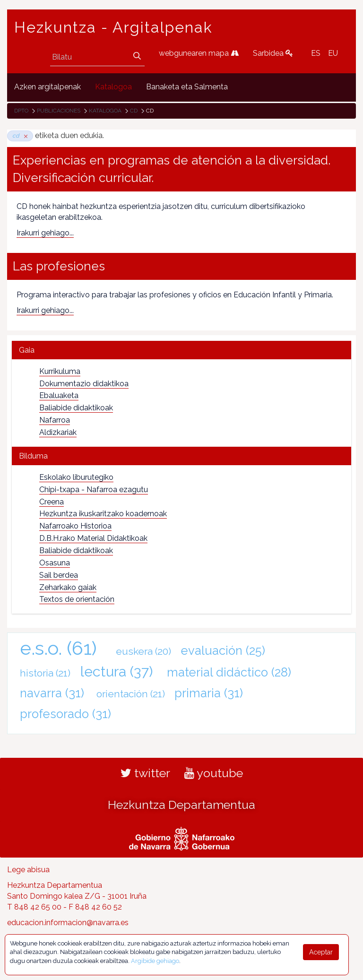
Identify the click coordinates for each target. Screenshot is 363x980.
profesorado (65, 714)
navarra (52, 693)
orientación (131, 694)
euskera (143, 651)
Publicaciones (59, 111)
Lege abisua (28, 870)
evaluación (223, 650)
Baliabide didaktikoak (76, 408)
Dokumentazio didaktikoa (84, 384)
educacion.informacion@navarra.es (68, 923)
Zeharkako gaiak (68, 587)
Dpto (21, 111)
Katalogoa (105, 111)
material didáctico (229, 672)
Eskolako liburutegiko (76, 477)
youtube (214, 773)
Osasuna (55, 563)
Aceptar (321, 952)
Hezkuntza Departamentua (181, 805)
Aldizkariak (58, 432)
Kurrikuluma (60, 371)
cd (134, 111)
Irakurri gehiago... (45, 233)
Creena (52, 502)
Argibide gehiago (155, 961)
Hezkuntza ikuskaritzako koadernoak (103, 514)
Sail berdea (59, 575)
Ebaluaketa (59, 395)
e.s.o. (58, 648)
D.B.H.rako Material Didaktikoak (93, 538)
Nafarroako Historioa (75, 526)
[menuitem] (48, 87)
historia (45, 673)
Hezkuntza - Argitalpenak (113, 27)
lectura (117, 671)
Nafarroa (55, 420)
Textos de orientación (77, 599)
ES (316, 53)
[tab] (181, 350)
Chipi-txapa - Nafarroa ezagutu (94, 490)
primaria (209, 693)
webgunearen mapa (199, 53)
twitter (145, 773)
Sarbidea (273, 53)
